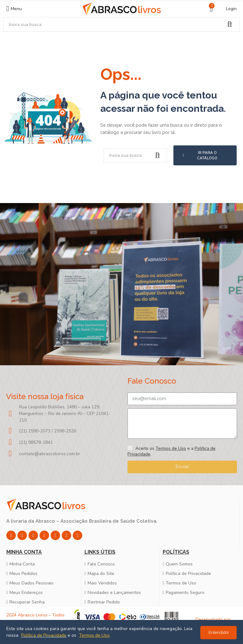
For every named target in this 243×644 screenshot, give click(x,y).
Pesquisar (230, 24)
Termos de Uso (171, 448)
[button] (205, 155)
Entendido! (219, 632)
